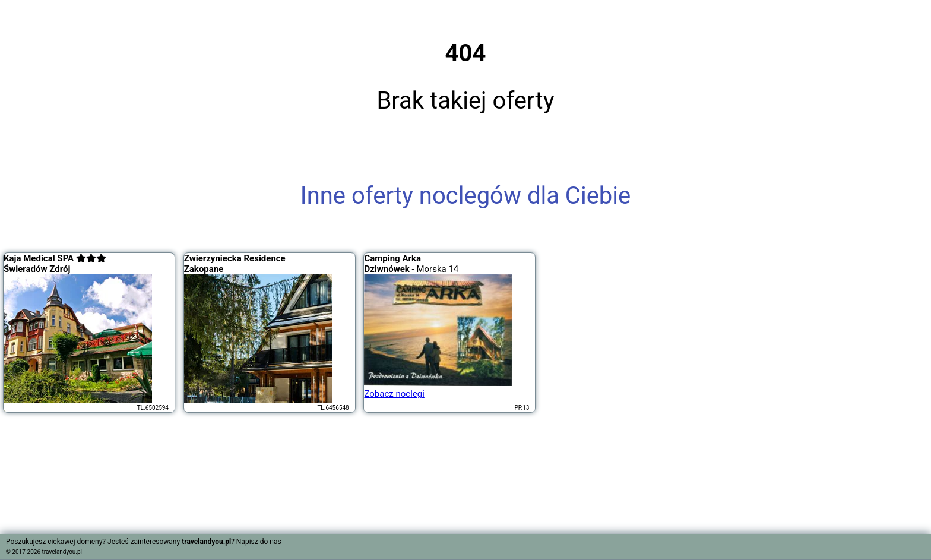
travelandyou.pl (62, 552)
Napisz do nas (259, 542)
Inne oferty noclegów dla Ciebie (465, 196)
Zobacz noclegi (394, 394)
